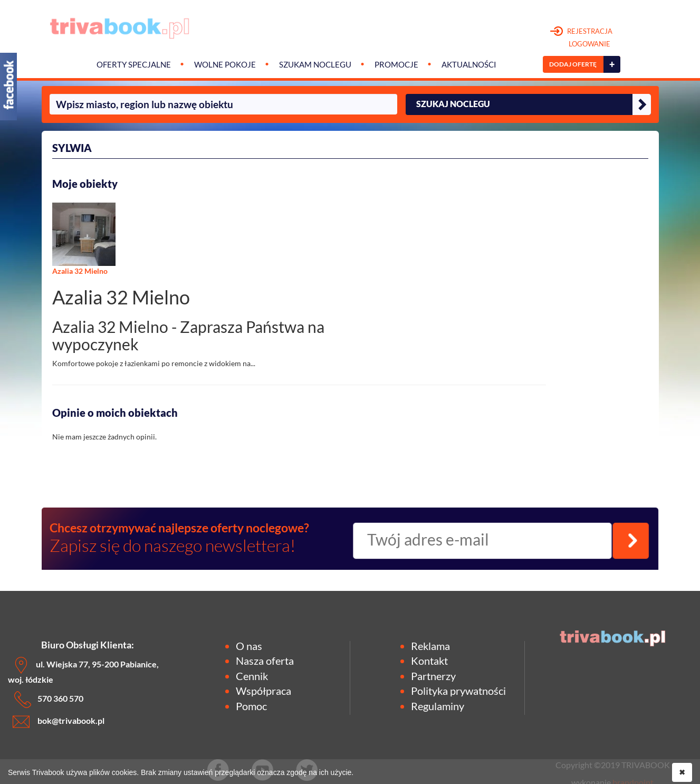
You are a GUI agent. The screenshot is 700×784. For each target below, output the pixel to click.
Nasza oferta (265, 661)
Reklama (430, 646)
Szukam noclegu (315, 65)
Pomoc (251, 706)
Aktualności (469, 65)
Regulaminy (438, 706)
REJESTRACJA (582, 38)
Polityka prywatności (458, 691)
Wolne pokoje (225, 65)
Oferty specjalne (134, 65)
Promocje (396, 65)
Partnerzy (433, 676)
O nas (249, 646)
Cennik (252, 676)
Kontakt (429, 661)
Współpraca (263, 691)
